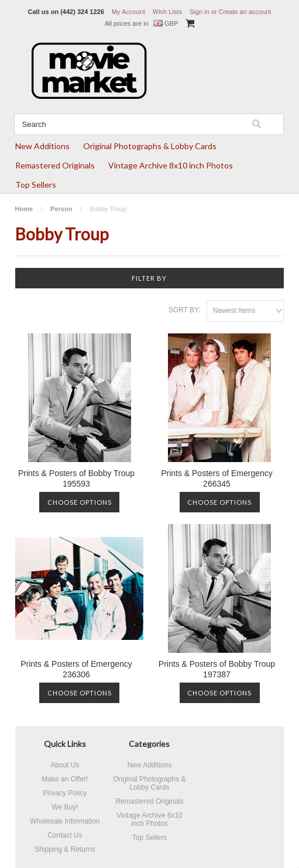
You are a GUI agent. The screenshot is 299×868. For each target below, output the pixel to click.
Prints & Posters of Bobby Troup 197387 (217, 669)
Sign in (200, 12)
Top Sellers (36, 185)
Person (61, 209)
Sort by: (185, 310)
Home (24, 209)
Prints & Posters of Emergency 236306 (76, 669)
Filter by (149, 278)
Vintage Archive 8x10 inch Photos (171, 165)
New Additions (42, 146)
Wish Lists (167, 12)
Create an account (245, 12)
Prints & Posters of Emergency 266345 (217, 478)
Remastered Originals (55, 165)
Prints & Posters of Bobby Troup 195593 (76, 478)
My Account (128, 12)
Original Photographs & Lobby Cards (150, 146)
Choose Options (80, 502)
